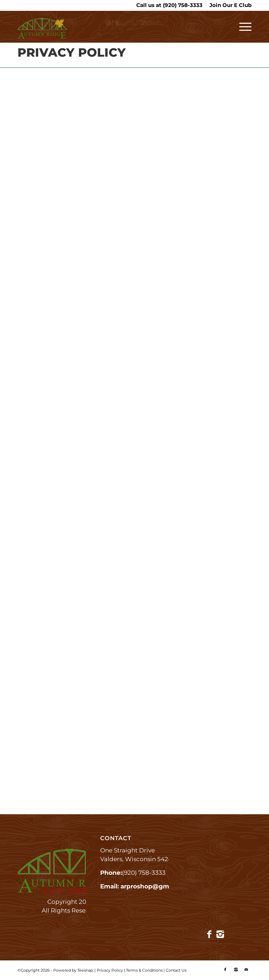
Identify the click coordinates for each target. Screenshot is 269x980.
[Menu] (242, 27)
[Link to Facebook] (209, 934)
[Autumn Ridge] (42, 30)
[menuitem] (229, 5)
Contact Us (176, 970)
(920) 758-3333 (183, 5)
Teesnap (85, 970)
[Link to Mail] (246, 970)
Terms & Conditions (144, 970)
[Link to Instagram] (220, 934)
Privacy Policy (110, 970)
